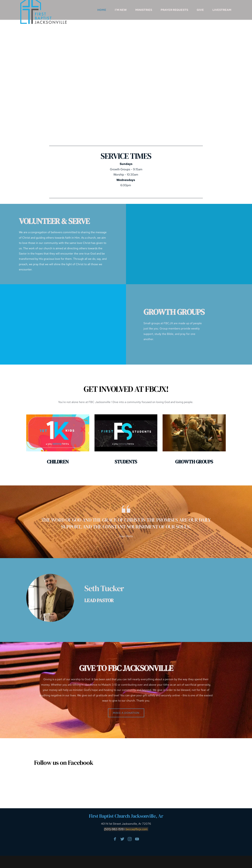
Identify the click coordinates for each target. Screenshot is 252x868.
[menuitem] (102, 10)
